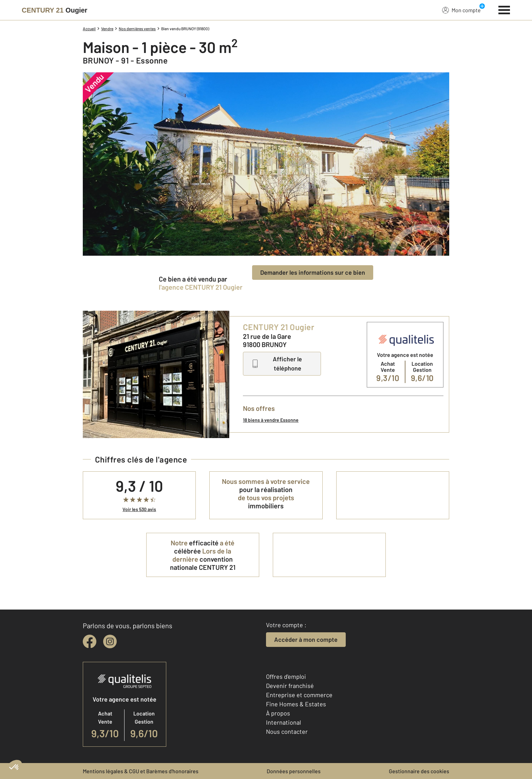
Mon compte (461, 10)
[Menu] (504, 9)
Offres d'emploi (286, 676)
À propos (278, 713)
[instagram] (110, 641)
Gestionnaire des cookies (419, 771)
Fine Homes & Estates (296, 704)
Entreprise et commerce (299, 695)
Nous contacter (287, 731)
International (283, 722)
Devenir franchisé (290, 686)
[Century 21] (54, 10)
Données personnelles (294, 771)
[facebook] (90, 641)
